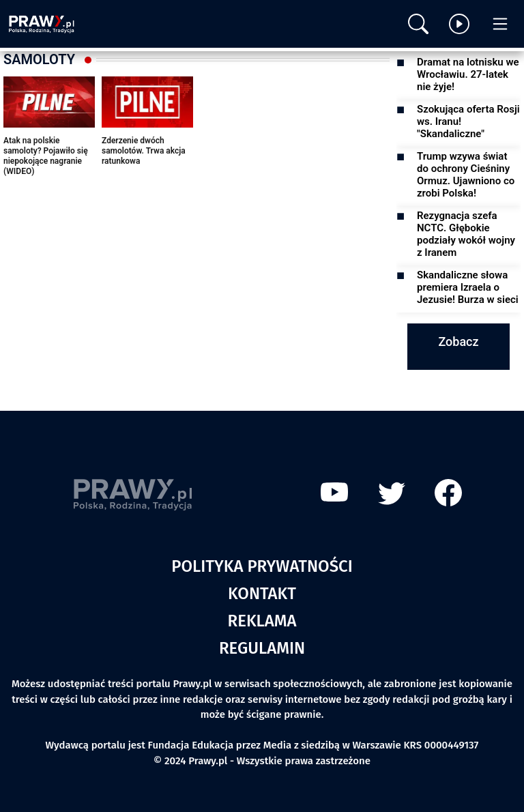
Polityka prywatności (262, 566)
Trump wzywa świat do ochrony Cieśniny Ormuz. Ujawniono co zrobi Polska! (466, 175)
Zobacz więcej (458, 359)
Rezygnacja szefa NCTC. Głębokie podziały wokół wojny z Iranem (466, 234)
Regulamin (262, 648)
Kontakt (262, 594)
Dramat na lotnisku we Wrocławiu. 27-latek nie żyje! (468, 74)
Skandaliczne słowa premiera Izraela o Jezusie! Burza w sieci (468, 287)
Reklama (262, 621)
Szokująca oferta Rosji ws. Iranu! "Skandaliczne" (468, 121)
